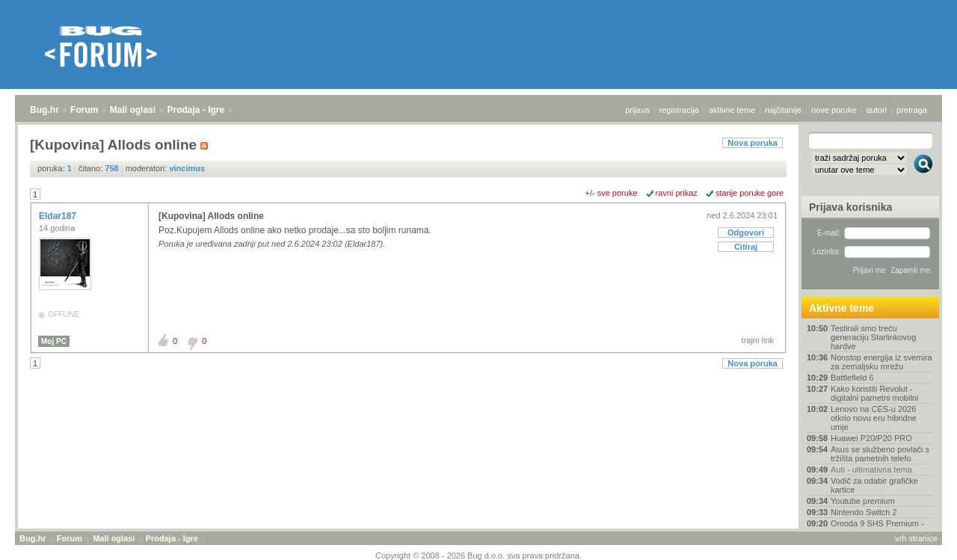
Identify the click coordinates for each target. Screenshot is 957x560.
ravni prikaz (677, 193)
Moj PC (54, 341)
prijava (637, 110)
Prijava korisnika (850, 207)
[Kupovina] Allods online (211, 216)
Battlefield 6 (852, 378)
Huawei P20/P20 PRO (871, 438)
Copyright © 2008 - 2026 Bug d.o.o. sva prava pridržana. (478, 556)
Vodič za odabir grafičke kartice (874, 485)
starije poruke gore (750, 193)
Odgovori (746, 233)
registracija (679, 110)
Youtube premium (863, 501)
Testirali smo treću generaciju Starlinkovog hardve (873, 337)
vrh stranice (916, 538)
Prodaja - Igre (196, 110)
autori (877, 110)
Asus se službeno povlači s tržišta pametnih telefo (880, 454)
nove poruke (834, 110)
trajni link (758, 340)
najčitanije (783, 110)
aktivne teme (732, 110)
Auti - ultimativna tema (871, 470)
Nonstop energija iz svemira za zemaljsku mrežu (881, 362)
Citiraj (746, 247)
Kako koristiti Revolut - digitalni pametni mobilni (874, 393)
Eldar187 (59, 216)
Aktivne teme (841, 308)
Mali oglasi (133, 110)
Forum (84, 110)
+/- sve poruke (612, 193)
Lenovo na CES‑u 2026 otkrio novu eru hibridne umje (874, 418)
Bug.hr (44, 110)
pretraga (912, 110)
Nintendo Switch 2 (864, 512)
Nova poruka (753, 143)
